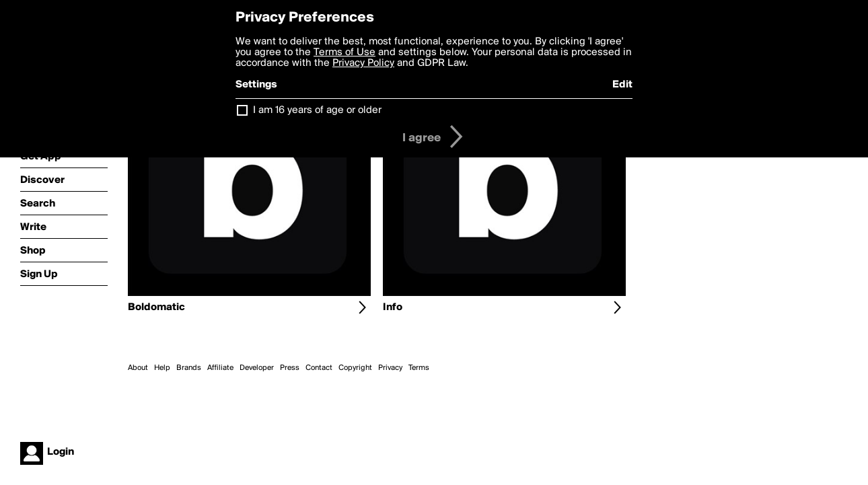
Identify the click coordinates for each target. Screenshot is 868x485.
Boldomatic (156, 307)
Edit (622, 85)
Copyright (355, 368)
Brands (189, 368)
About (138, 368)
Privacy (390, 368)
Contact (319, 368)
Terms (419, 368)
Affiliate (220, 368)
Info (393, 307)
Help (162, 368)
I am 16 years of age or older (317, 110)
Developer (257, 368)
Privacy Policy (363, 63)
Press (290, 368)
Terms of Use (345, 52)
